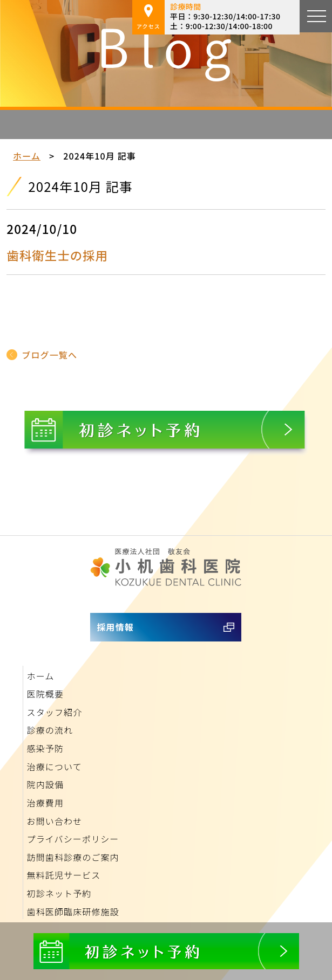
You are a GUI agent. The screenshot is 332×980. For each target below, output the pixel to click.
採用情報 (115, 627)
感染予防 (45, 748)
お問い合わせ (55, 821)
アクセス (148, 17)
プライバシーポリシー (73, 839)
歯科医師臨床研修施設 (73, 912)
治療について (55, 767)
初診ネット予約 (59, 893)
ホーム (27, 156)
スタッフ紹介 (55, 712)
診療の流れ (50, 730)
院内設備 (45, 784)
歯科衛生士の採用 (57, 255)
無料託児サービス (64, 875)
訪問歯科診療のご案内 (73, 857)
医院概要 (45, 694)
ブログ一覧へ (49, 355)
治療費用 (45, 803)
